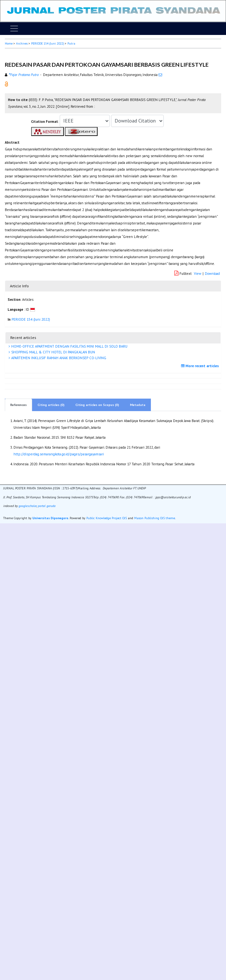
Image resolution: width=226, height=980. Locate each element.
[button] (6, 84)
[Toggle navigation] (14, 29)
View (198, 274)
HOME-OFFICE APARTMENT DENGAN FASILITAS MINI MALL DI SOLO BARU (69, 346)
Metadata (138, 405)
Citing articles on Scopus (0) (97, 405)
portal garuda (47, 506)
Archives (22, 43)
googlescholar (27, 506)
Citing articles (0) (51, 405)
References (18, 405)
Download (212, 274)
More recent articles (201, 366)
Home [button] (9, 43)
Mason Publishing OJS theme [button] (155, 518)
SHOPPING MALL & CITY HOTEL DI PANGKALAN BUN (53, 352)
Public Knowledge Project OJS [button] (107, 518)
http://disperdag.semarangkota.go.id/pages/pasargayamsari (59, 454)
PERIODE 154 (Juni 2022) (48, 43)
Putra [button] (71, 43)
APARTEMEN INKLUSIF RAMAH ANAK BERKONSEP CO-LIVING (58, 358)
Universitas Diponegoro (50, 518)
